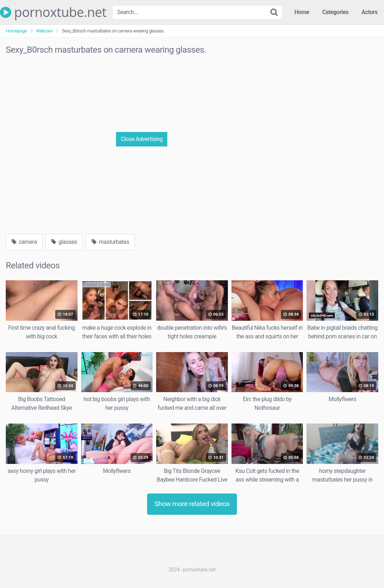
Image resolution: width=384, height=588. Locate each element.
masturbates (111, 242)
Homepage (16, 31)
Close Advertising (142, 139)
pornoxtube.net (53, 12)
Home (302, 12)
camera (24, 242)
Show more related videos (192, 504)
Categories (335, 12)
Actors (370, 12)
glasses (64, 242)
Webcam (45, 31)
